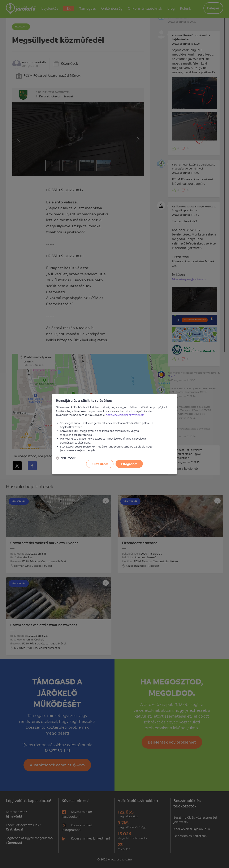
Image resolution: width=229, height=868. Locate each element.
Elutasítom (100, 464)
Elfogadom (129, 464)
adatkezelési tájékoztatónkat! (125, 415)
